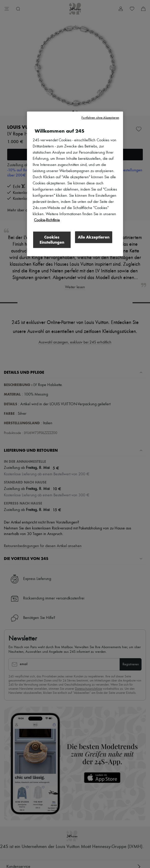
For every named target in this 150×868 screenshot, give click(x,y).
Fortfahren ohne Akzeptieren (100, 118)
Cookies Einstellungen (52, 239)
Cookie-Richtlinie (47, 220)
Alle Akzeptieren (94, 237)
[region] (75, 184)
